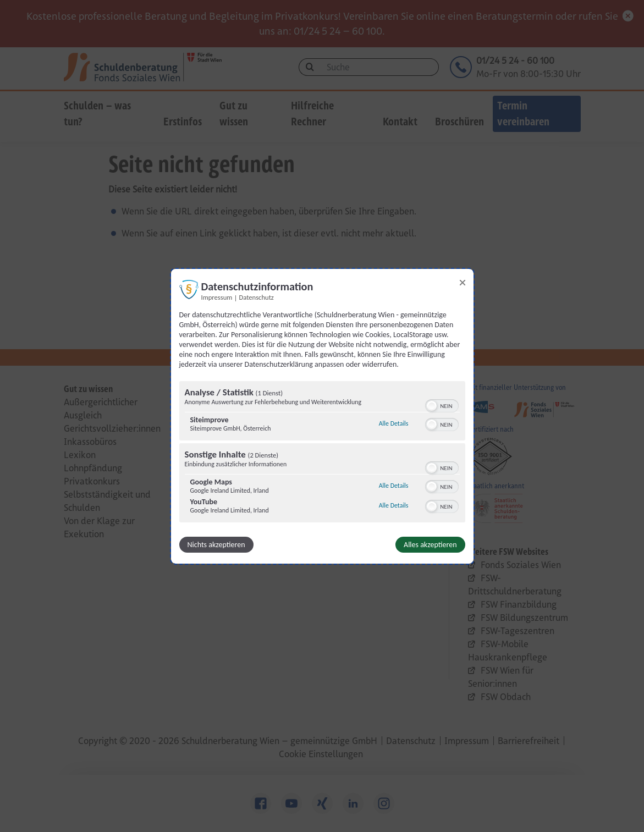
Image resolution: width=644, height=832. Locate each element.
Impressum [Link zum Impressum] (217, 297)
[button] (432, 406)
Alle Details (394, 423)
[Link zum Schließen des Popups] (463, 282)
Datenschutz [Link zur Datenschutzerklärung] (257, 297)
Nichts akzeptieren (216, 545)
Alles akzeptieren (430, 545)
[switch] (442, 405)
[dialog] (322, 416)
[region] (322, 453)
